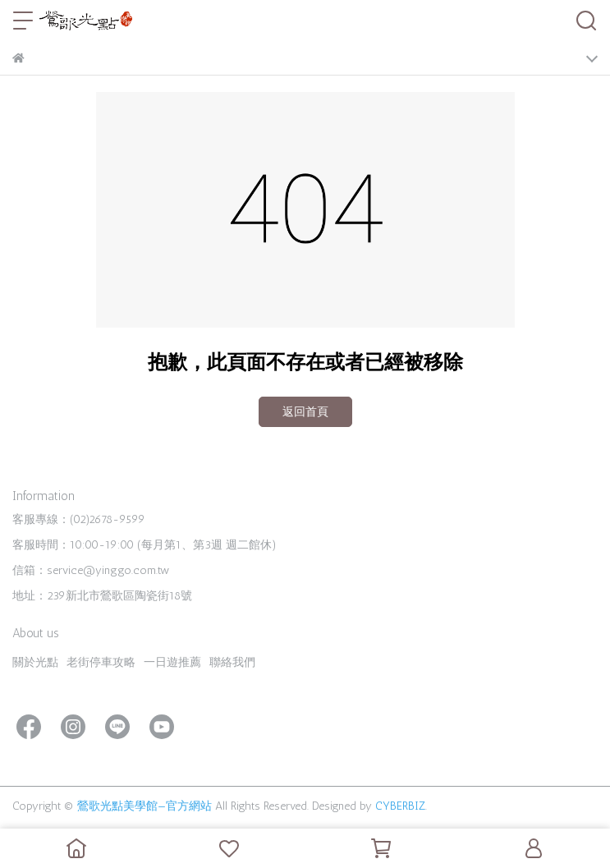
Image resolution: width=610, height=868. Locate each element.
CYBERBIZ (400, 806)
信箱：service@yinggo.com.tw (91, 570)
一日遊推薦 (172, 662)
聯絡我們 (232, 662)
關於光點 (35, 662)
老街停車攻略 (101, 662)
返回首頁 (305, 412)
